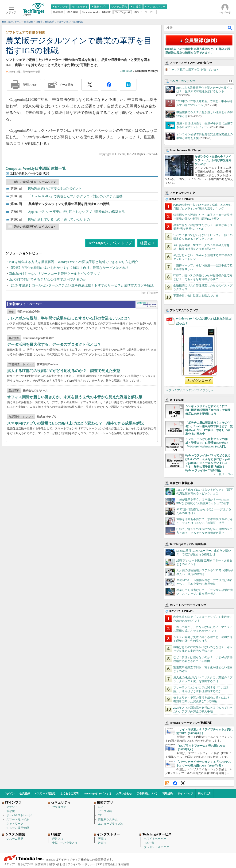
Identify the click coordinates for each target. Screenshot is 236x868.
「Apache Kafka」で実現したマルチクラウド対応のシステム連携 (75, 196)
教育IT (102, 843)
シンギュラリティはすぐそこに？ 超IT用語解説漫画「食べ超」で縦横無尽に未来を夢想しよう (208, 410)
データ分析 (105, 811)
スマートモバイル (18, 819)
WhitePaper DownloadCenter (147, 305)
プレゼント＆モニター (158, 847)
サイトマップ (185, 793)
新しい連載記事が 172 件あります (35, 182)
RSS (167, 783)
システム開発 (15, 839)
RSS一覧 (149, 843)
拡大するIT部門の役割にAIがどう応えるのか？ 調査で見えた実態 (64, 371)
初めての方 (204, 793)
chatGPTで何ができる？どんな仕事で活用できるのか (48, 280)
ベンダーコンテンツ (182, 81)
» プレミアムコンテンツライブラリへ (190, 390)
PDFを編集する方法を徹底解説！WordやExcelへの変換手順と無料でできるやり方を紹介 (74, 262)
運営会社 (110, 864)
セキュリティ (61, 807)
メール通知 (66, 85)
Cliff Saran (126, 71)
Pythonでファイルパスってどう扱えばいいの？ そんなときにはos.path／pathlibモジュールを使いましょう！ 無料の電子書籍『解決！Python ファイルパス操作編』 (208, 463)
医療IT (102, 839)
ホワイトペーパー (155, 839)
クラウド (12, 807)
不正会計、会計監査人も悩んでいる (196, 296)
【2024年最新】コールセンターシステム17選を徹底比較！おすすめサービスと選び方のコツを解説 (81, 285)
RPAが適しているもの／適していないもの (59, 220)
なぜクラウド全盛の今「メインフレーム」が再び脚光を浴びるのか (213, 160)
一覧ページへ (224, 474)
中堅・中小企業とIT (65, 843)
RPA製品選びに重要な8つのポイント (55, 189)
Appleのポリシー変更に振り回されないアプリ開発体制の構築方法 (77, 212)
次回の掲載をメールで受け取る (30, 173)
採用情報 (123, 864)
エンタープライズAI (111, 824)
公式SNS (28, 864)
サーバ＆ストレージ (19, 815)
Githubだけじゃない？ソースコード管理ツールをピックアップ (55, 274)
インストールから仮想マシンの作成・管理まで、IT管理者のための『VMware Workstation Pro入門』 (207, 443)
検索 (230, 28)
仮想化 (11, 811)
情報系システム (108, 819)
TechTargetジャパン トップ (110, 243)
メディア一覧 (12, 864)
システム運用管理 (18, 828)
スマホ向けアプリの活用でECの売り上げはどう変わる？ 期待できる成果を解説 (75, 423)
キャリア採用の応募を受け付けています (194, 70)
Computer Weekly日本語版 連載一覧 (36, 168)
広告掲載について (147, 793)
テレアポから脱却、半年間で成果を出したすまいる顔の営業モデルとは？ (69, 318)
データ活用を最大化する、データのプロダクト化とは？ (54, 344)
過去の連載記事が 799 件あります (35, 227)
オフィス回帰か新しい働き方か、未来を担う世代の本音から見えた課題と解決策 (75, 397)
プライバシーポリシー (81, 864)
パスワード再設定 (45, 793)
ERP (101, 807)
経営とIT (147, 243)
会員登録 (25, 793)
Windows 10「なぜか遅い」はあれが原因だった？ (204, 321)
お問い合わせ (124, 793)
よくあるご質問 (69, 793)
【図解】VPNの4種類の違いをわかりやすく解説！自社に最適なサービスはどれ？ (69, 268)
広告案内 (41, 864)
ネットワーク (15, 824)
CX (100, 815)
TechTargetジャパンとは (97, 793)
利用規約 (167, 793)
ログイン (9, 793)
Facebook (175, 783)
